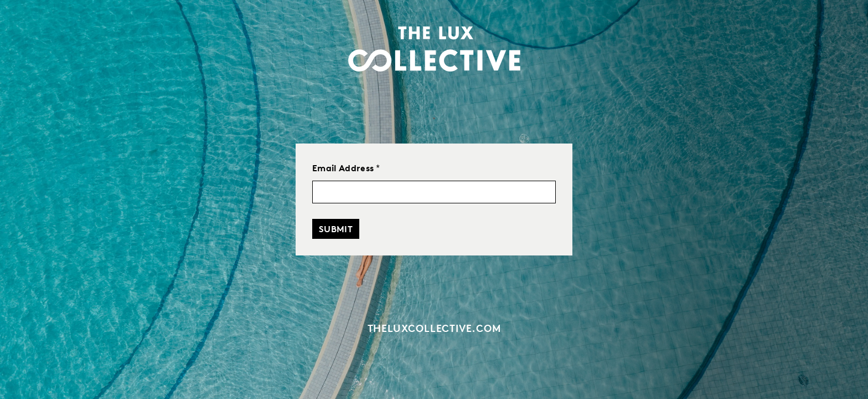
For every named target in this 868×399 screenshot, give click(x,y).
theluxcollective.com (434, 328)
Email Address (346, 168)
